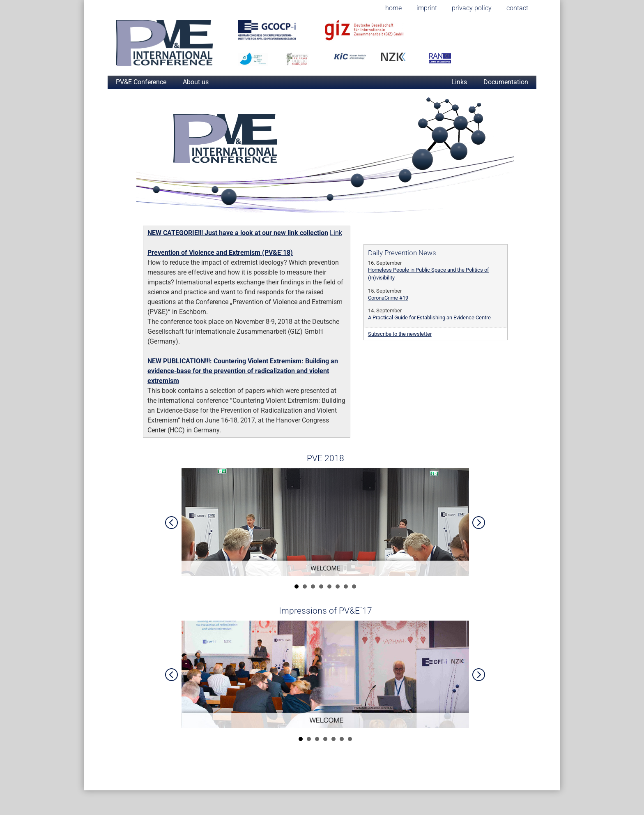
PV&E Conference (141, 82)
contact (517, 8)
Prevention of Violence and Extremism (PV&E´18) (220, 253)
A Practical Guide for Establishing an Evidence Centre (429, 317)
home (393, 8)
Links (459, 82)
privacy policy (472, 8)
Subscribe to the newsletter (400, 334)
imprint (427, 8)
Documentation (506, 82)
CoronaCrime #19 (388, 298)
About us (196, 82)
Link (336, 233)
